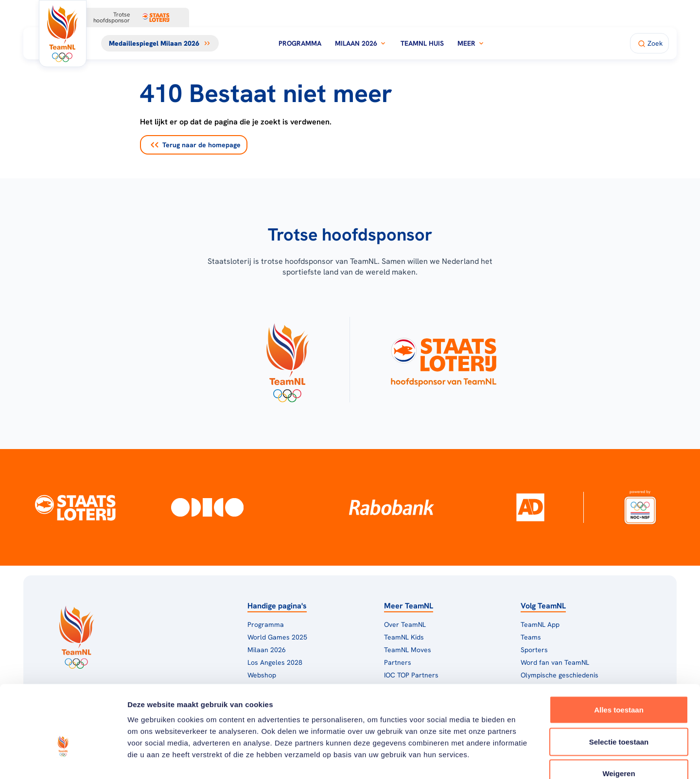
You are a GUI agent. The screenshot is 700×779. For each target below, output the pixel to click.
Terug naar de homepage (196, 145)
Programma (300, 43)
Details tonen (525, 760)
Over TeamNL (405, 624)
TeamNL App (540, 624)
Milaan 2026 (361, 43)
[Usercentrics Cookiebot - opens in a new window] (63, 760)
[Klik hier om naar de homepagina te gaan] (63, 34)
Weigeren (619, 715)
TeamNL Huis (422, 43)
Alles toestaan (619, 651)
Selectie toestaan (619, 684)
